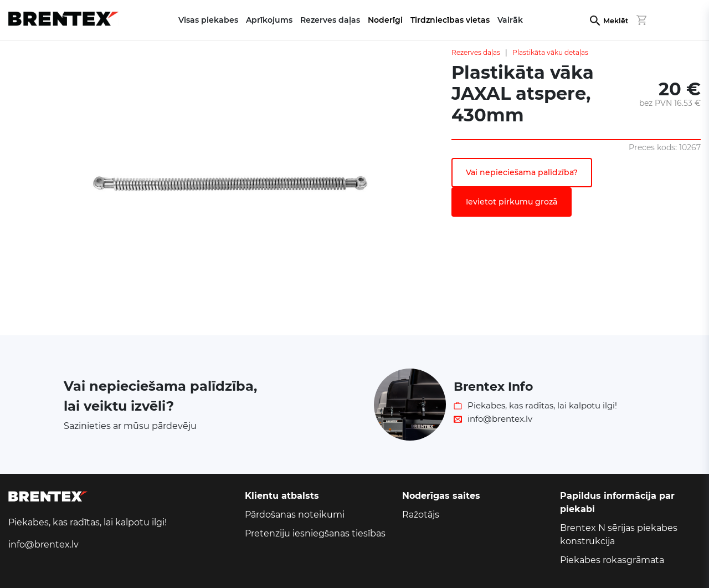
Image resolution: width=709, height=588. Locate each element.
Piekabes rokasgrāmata (612, 560)
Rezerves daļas (476, 52)
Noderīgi (385, 20)
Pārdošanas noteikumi (295, 515)
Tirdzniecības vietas (450, 20)
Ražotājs (421, 515)
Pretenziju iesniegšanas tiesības (315, 533)
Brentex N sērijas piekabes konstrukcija (619, 535)
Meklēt (616, 21)
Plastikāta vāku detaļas (550, 52)
